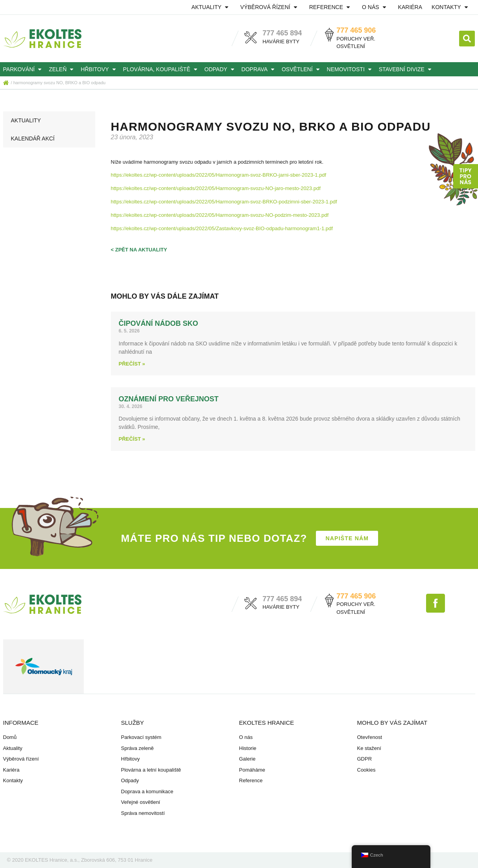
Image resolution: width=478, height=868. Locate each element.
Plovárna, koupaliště (161, 69)
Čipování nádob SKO (159, 323)
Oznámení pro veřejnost (169, 399)
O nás (375, 7)
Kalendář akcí (33, 139)
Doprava (259, 69)
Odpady (221, 69)
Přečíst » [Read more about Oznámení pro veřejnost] (132, 439)
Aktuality (211, 7)
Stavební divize (406, 69)
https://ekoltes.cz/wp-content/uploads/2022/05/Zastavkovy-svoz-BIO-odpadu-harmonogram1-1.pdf (222, 228)
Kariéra (410, 7)
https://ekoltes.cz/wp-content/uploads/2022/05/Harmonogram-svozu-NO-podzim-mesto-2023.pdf (220, 215)
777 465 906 (356, 30)
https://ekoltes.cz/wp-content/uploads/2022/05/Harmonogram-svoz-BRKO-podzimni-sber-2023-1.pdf (224, 202)
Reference (331, 7)
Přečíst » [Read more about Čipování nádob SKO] (132, 364)
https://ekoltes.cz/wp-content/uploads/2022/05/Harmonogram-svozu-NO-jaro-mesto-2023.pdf (216, 188)
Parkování (24, 69)
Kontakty (451, 7)
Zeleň (62, 69)
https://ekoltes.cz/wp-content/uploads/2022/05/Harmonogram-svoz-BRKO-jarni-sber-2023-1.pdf (219, 175)
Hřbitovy (99, 69)
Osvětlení (302, 69)
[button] (467, 39)
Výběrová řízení (270, 7)
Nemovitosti (351, 69)
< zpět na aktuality (139, 250)
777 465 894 (282, 33)
